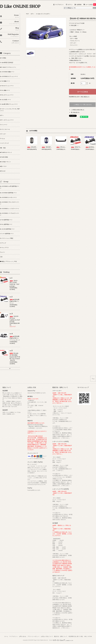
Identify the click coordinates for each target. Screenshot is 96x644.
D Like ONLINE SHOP (20, 6)
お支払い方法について (47, 636)
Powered (61, 640)
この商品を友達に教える (78, 110)
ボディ (32, 14)
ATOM (90, 636)
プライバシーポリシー (33, 636)
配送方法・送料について (61, 636)
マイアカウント (59, 5)
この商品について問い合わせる (82, 105)
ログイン (70, 5)
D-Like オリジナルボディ (43, 14)
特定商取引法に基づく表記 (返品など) (79, 97)
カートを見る (91, 5)
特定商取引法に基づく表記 (76, 636)
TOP (27, 14)
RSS (85, 636)
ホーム (6, 636)
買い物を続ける (75, 112)
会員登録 (79, 5)
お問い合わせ (23, 636)
